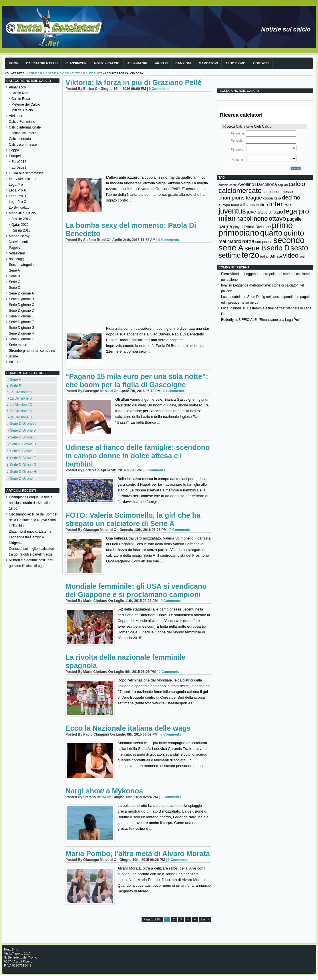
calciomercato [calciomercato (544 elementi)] (240, 190)
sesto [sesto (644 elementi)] (299, 248)
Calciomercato (20, 139)
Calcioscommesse (23, 145)
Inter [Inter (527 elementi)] (276, 204)
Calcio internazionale (25, 127)
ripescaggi (17, 259)
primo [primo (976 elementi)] (282, 225)
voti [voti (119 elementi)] (302, 256)
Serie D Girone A (23, 424)
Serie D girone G (22, 328)
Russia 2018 (21, 230)
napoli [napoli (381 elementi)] (245, 219)
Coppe (14, 150)
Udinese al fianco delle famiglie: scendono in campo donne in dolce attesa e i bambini (138, 456)
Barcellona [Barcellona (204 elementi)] (266, 184)
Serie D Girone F (23, 458)
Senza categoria (21, 265)
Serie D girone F (21, 322)
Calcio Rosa (21, 99)
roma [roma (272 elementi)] (248, 241)
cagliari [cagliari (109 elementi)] (283, 185)
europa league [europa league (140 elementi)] (230, 205)
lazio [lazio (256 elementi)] (278, 212)
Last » (205, 919)
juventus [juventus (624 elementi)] (232, 211)
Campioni (183, 63)
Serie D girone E (21, 316)
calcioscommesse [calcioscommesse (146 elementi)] (278, 192)
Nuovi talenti (18, 242)
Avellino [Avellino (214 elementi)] (246, 184)
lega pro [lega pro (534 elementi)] (297, 211)
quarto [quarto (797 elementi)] (271, 233)
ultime (13, 356)
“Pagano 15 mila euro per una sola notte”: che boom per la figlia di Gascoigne (137, 381)
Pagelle (15, 248)
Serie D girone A (21, 293)
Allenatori (137, 63)
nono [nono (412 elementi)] (261, 219)
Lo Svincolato (19, 208)
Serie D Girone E (23, 451)
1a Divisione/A (21, 392)
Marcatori (208, 63)
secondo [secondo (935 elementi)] (289, 240)
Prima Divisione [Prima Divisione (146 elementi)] (258, 227)
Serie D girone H (22, 333)
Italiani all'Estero (24, 133)
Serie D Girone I (22, 479)
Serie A (14, 270)
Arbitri (161, 63)
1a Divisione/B (21, 398)
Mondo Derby (19, 236)
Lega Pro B (17, 196)
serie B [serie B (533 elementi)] (255, 248)
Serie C (15, 282)
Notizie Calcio (107, 63)
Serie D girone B (21, 299)
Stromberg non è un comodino (32, 351)
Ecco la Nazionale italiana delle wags (128, 728)
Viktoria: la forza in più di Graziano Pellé (134, 82)
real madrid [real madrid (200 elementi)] (230, 241)
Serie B (14, 276)
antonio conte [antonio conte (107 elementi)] (228, 185)
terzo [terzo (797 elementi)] (250, 255)
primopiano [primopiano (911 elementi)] (239, 233)
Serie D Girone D (23, 444)
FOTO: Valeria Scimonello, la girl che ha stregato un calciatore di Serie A (133, 519)
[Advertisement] (138, 135)
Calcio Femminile (22, 122)
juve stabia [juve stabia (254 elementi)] (259, 212)
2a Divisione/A (21, 411)
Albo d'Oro (235, 63)
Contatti (261, 63)
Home (14, 63)
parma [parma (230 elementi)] (225, 227)
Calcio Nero (20, 93)
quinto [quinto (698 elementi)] (294, 233)
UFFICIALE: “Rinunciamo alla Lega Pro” (270, 320)
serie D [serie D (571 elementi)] (278, 248)
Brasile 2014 (21, 219)
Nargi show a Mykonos (104, 791)
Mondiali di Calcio (22, 213)
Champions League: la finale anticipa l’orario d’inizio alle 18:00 (31, 503)
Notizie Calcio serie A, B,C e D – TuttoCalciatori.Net (64, 73)
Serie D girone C (22, 305)
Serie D (15, 288)
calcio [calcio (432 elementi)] (297, 184)
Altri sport (16, 116)
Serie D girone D (22, 311)
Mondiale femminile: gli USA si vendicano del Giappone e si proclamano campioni (136, 590)
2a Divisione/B (21, 417)
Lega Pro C (18, 202)
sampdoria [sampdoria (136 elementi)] (264, 242)
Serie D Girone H (23, 472)
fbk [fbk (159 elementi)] (246, 205)
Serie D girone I (21, 339)
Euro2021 (19, 167)
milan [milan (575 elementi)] (227, 218)
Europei (15, 156)
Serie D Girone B (23, 430)
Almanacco (17, 87)
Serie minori (18, 345)
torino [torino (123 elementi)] (265, 256)
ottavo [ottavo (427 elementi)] (278, 219)
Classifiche (76, 63)
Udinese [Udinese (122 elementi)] (276, 256)
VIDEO (14, 362)
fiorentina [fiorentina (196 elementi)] (259, 205)
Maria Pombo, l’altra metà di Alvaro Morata (138, 853)
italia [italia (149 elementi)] (288, 205)
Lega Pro (16, 185)
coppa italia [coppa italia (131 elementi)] (272, 198)
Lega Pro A (17, 190)
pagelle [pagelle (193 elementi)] (294, 219)
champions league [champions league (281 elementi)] (240, 198)
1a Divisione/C (21, 405)
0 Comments (159, 89)
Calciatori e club (42, 63)
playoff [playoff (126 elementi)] (238, 227)
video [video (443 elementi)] (291, 255)
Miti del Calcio (22, 110)
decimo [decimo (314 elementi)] (291, 197)
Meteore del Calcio (26, 104)
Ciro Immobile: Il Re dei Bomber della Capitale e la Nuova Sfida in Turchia (33, 520)
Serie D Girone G (23, 465)
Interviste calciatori (23, 179)
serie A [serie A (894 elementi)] (231, 248)
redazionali (17, 253)
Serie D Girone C (23, 437)
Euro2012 (19, 162)
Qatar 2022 (20, 225)
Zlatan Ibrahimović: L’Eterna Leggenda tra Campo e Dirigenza (30, 537)
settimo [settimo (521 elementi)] (230, 255)
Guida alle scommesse (26, 173)
